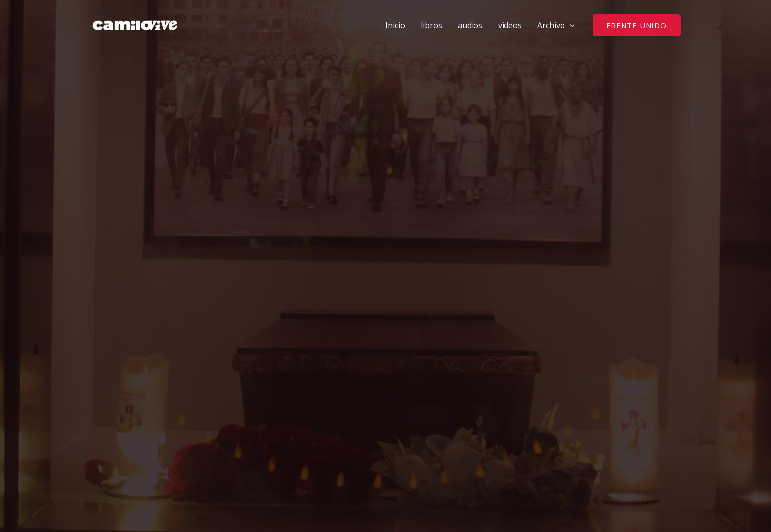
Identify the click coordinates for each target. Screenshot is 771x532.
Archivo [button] (556, 25)
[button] (570, 25)
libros (431, 25)
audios (470, 25)
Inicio (395, 25)
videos (510, 25)
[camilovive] (135, 24)
